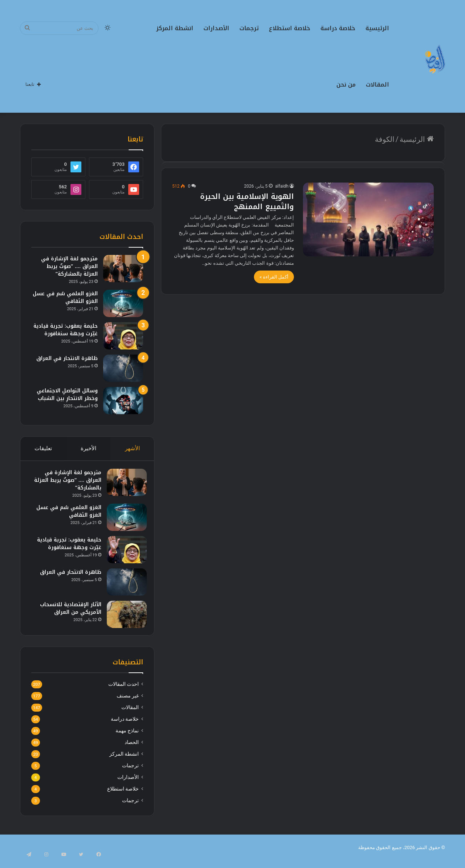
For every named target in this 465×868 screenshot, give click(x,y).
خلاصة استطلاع (290, 28)
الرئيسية (377, 28)
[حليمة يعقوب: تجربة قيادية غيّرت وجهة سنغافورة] (123, 336)
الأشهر (132, 448)
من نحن (346, 85)
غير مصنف (128, 703)
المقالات (377, 85)
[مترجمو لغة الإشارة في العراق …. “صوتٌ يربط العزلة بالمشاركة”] (123, 269)
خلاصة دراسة (338, 28)
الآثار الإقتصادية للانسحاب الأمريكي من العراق (67, 612)
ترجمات (249, 28)
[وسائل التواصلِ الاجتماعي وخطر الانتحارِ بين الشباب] (123, 401)
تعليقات (43, 448)
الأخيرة (88, 448)
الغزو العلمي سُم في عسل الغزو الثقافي (65, 297)
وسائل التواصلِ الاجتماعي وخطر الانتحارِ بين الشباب (67, 395)
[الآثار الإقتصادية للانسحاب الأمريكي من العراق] (123, 618)
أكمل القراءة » (274, 277)
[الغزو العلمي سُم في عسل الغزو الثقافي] (123, 303)
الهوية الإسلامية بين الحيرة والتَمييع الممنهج (247, 201)
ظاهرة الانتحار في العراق (67, 358)
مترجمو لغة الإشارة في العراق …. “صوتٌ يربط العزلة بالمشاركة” (69, 266)
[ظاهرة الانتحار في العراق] (123, 368)
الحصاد (132, 749)
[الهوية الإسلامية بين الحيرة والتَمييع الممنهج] (368, 219)
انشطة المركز (175, 28)
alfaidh (282, 186)
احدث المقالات (124, 691)
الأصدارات (216, 28)
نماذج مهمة (127, 738)
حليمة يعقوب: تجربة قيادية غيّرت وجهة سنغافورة (66, 330)
